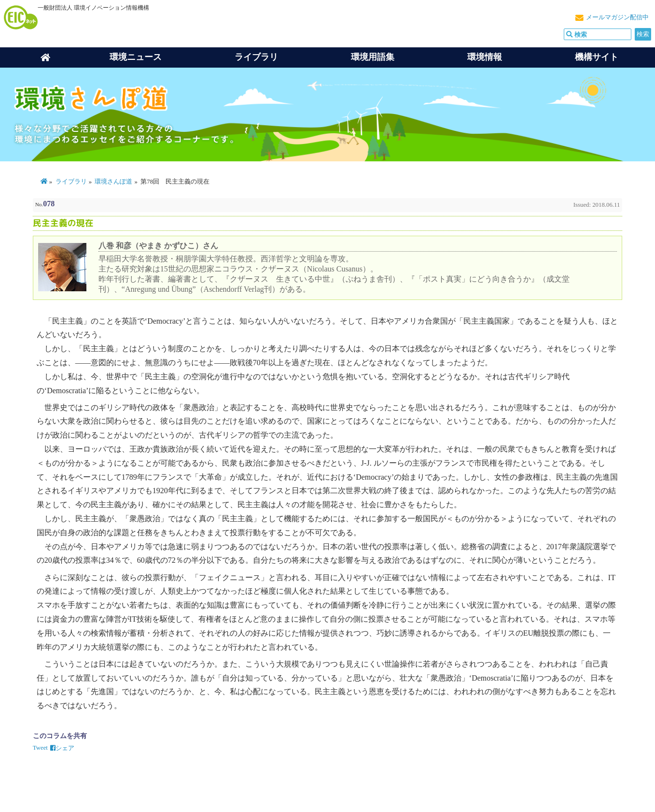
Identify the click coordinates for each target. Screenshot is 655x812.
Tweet (40, 748)
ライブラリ (256, 57)
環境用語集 (373, 57)
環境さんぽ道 (113, 182)
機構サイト (597, 57)
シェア (62, 748)
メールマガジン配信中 (617, 17)
